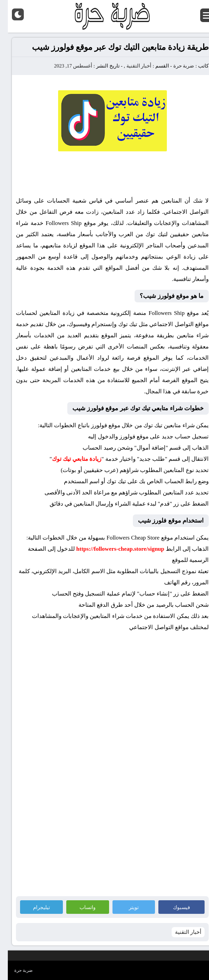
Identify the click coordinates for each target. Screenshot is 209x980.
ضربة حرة (175, 66)
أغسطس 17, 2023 (65, 66)
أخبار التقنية (131, 66)
